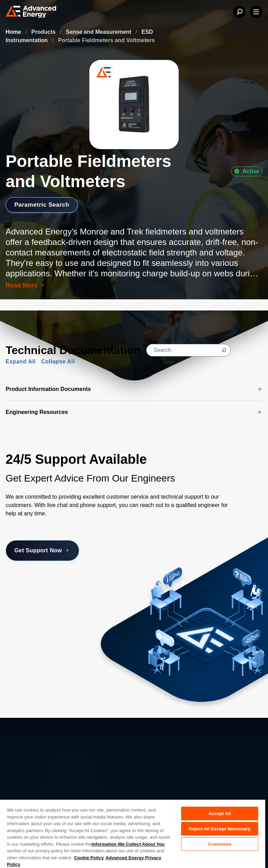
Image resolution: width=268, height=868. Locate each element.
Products (44, 32)
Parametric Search (43, 205)
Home (14, 32)
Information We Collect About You (128, 844)
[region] (133, 834)
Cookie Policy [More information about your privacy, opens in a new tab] (89, 858)
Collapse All (58, 362)
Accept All (219, 813)
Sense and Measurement (99, 32)
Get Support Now (42, 551)
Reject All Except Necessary (220, 829)
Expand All (21, 362)
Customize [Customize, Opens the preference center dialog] (220, 844)
